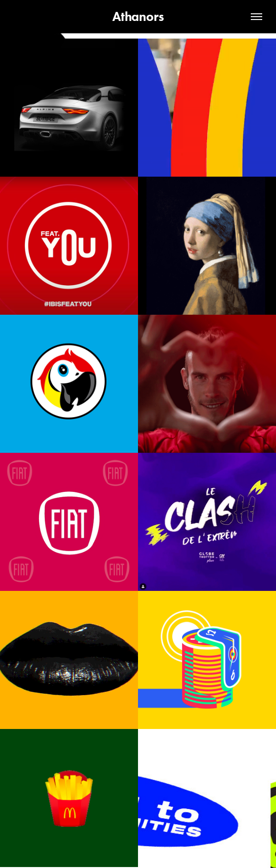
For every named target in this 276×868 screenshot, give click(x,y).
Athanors (138, 16)
